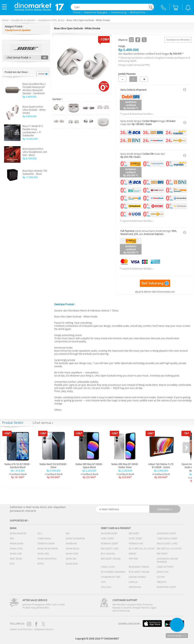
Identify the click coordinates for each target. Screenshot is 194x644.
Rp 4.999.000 (29, 116)
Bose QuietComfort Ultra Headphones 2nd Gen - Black (35, 152)
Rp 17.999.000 (30, 177)
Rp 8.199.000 (29, 158)
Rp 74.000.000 (30, 139)
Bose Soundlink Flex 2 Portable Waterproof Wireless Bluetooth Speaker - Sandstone (34, 89)
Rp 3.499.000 (29, 97)
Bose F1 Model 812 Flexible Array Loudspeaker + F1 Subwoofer (33, 131)
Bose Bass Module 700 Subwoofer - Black (35, 172)
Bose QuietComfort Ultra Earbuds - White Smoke (34, 110)
